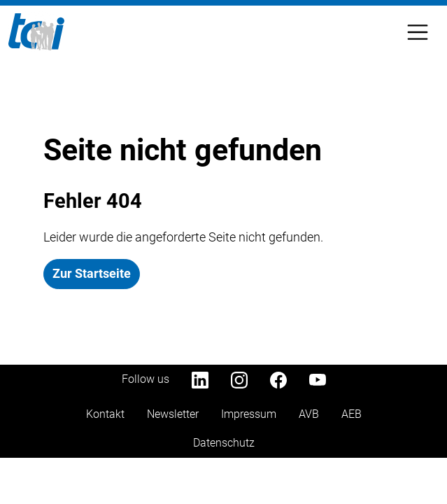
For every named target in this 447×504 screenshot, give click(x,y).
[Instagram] (239, 379)
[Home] (36, 32)
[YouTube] (318, 379)
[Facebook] (278, 379)
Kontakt (105, 414)
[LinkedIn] (200, 379)
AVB (309, 414)
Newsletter (173, 414)
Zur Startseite (92, 273)
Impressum (249, 414)
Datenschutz (224, 443)
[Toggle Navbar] (418, 32)
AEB (352, 414)
